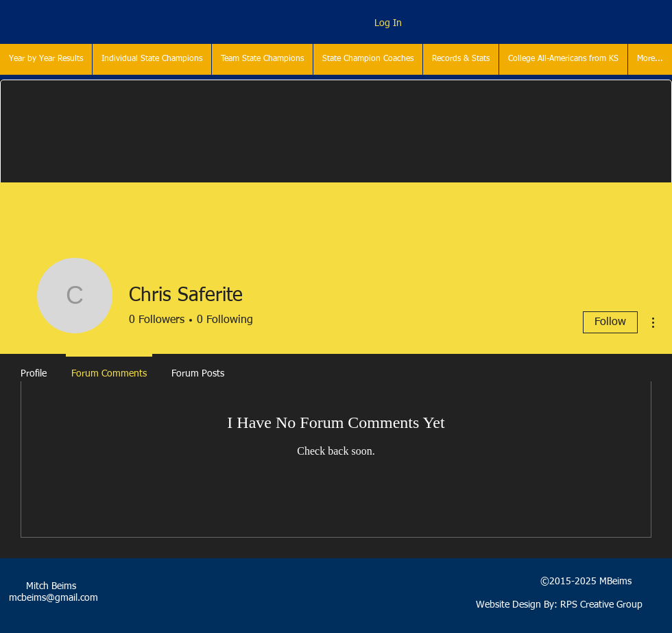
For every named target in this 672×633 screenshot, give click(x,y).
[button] (152, 59)
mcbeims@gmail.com (53, 598)
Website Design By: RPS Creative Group (559, 605)
